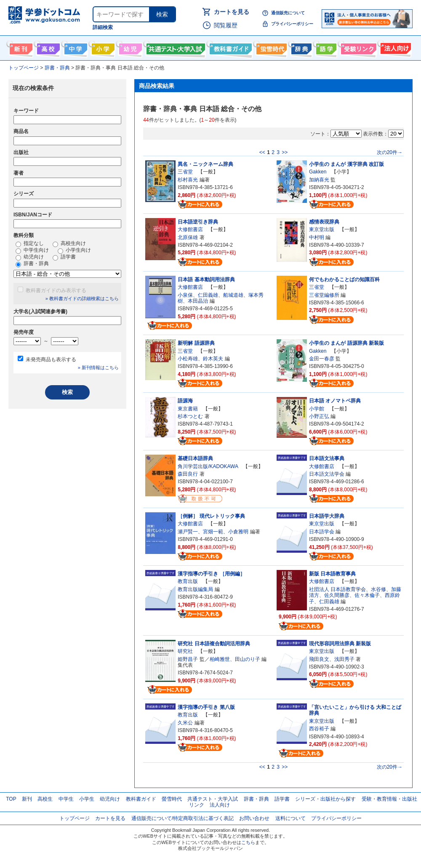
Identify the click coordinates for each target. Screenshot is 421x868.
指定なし (30, 244)
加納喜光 (319, 180)
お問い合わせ (254, 818)
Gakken (318, 172)
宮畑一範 (213, 532)
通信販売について (288, 13)
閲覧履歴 (226, 25)
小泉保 (185, 295)
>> (285, 152)
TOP (11, 799)
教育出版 (188, 581)
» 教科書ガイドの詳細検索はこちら (82, 298)
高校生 (45, 799)
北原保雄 (188, 237)
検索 (162, 14)
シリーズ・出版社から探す (325, 799)
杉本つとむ (190, 416)
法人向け (395, 47)
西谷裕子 (319, 729)
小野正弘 (319, 416)
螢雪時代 (270, 47)
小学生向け (102, 47)
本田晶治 (198, 301)
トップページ (75, 818)
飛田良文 (319, 659)
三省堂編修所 (324, 295)
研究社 (185, 651)
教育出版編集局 (195, 589)
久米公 (185, 723)
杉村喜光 (188, 180)
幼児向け (129, 47)
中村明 (317, 237)
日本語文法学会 (327, 474)
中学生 (66, 799)
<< (262, 152)
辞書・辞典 (32, 264)
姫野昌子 (188, 659)
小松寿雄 (188, 359)
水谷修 (378, 589)
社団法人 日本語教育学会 (337, 589)
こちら (248, 842)
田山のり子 (248, 659)
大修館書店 (190, 229)
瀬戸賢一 (188, 532)
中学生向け (75, 47)
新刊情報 (20, 47)
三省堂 (185, 172)
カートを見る (232, 12)
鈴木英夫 (213, 359)
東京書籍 (188, 409)
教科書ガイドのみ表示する (56, 290)
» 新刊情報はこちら (98, 367)
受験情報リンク (357, 47)
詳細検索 (103, 27)
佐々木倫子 (367, 595)
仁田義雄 (208, 295)
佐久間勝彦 (337, 595)
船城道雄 (233, 295)
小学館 (317, 409)
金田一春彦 (322, 359)
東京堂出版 (322, 229)
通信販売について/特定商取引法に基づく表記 (183, 818)
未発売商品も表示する (51, 359)
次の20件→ (390, 152)
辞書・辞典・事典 (300, 47)
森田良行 (188, 474)
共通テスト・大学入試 (175, 47)
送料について (290, 818)
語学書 (325, 47)
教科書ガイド (230, 47)
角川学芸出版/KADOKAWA (208, 466)
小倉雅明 (238, 532)
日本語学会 (322, 532)
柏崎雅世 (220, 659)
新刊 (27, 799)
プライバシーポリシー (292, 24)
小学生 (87, 799)
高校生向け (47, 47)
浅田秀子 (344, 659)
